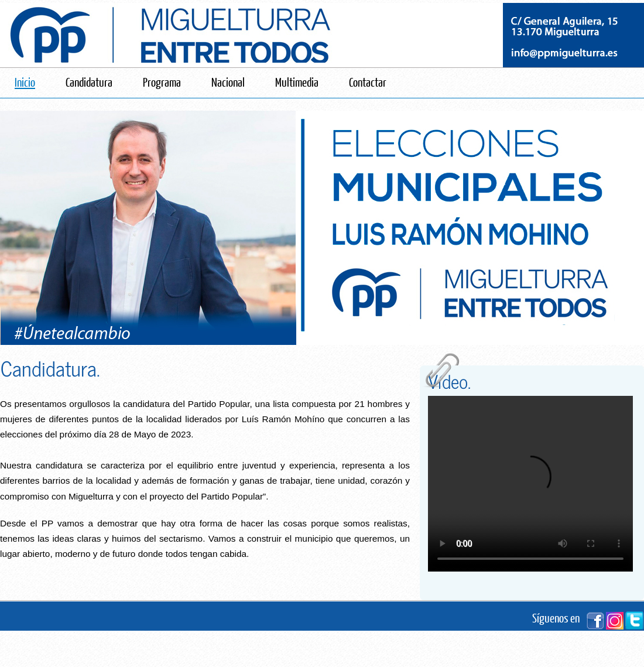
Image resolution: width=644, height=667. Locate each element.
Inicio (25, 82)
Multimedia (297, 82)
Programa (162, 82)
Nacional (228, 82)
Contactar (368, 82)
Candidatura (89, 82)
